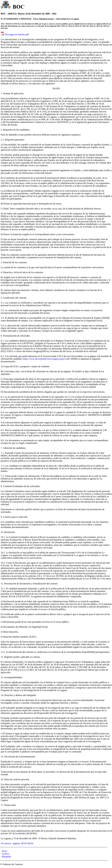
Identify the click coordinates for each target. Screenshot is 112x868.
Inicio (4, 851)
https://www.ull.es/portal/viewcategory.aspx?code (46, 359)
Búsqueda (6, 857)
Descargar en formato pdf (17, 34)
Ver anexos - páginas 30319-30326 (17, 843)
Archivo (6, 854)
